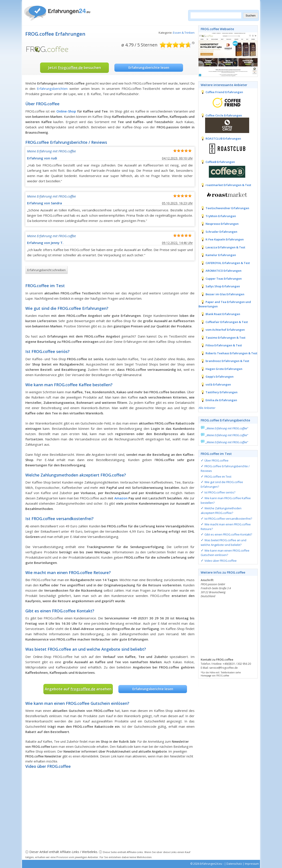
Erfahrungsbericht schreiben (46, 270)
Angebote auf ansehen (78, 689)
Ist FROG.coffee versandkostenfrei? (228, 519)
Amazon (121, 498)
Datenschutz (234, 864)
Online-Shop (66, 111)
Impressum (252, 864)
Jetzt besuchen (74, 67)
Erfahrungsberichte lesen (149, 67)
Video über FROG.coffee (221, 561)
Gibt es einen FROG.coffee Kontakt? (228, 534)
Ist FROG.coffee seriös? (220, 492)
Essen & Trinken (184, 33)
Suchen (251, 16)
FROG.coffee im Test (218, 476)
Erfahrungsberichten (52, 89)
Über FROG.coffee (216, 460)
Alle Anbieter (207, 408)
